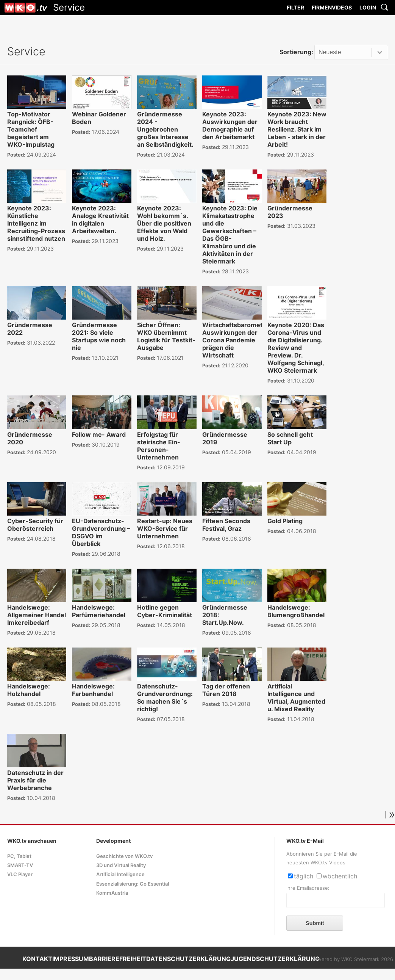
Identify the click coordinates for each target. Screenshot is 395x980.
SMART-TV (20, 865)
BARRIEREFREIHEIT (118, 959)
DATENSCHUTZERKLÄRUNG (188, 959)
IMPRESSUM (71, 959)
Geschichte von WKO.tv (124, 856)
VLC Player (20, 874)
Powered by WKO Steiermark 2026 (352, 959)
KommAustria (112, 893)
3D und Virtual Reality (121, 865)
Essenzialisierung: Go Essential (133, 884)
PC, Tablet (19, 856)
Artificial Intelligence (120, 874)
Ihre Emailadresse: (308, 888)
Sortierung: (296, 52)
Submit (315, 923)
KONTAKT (37, 959)
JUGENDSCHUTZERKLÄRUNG (275, 959)
